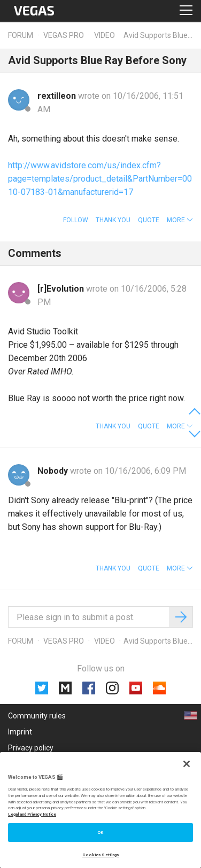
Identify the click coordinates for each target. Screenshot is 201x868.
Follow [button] (76, 220)
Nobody (54, 471)
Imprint (20, 732)
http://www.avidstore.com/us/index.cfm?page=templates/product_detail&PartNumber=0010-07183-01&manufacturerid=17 (100, 179)
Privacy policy (31, 748)
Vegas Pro (64, 35)
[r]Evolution (62, 289)
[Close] (187, 764)
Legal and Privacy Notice (32, 814)
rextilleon (58, 96)
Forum (21, 35)
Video (105, 35)
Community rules (37, 716)
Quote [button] (149, 220)
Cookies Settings (100, 855)
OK (100, 832)
